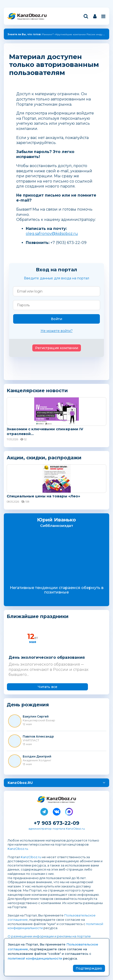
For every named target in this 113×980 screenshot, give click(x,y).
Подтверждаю (89, 968)
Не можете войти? (57, 331)
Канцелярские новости (37, 391)
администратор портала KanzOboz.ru (57, 829)
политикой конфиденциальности (35, 958)
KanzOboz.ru (18, 849)
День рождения (28, 705)
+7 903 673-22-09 (56, 823)
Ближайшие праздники (38, 616)
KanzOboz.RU (20, 783)
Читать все (48, 687)
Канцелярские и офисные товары (31, 19)
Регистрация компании (57, 348)
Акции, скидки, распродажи (44, 458)
